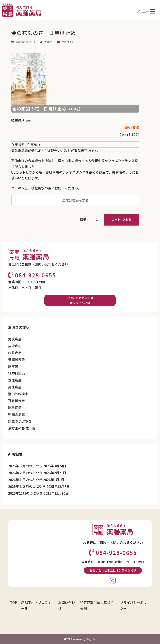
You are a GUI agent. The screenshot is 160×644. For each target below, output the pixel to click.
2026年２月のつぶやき (25, 473)
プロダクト (68, 42)
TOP (14, 602)
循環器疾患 (16, 359)
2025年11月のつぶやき (25, 493)
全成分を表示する (75, 200)
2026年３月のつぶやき (25, 466)
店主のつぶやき (20, 421)
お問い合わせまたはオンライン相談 (80, 300)
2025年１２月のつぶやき (27, 486)
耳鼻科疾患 (16, 401)
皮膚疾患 (15, 346)
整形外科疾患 (18, 394)
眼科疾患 (15, 407)
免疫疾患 (15, 339)
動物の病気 (16, 414)
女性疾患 (15, 380)
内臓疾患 (15, 353)
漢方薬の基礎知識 (21, 428)
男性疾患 (15, 387)
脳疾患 (13, 366)
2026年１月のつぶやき (25, 480)
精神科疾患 (16, 373)
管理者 (48, 42)
